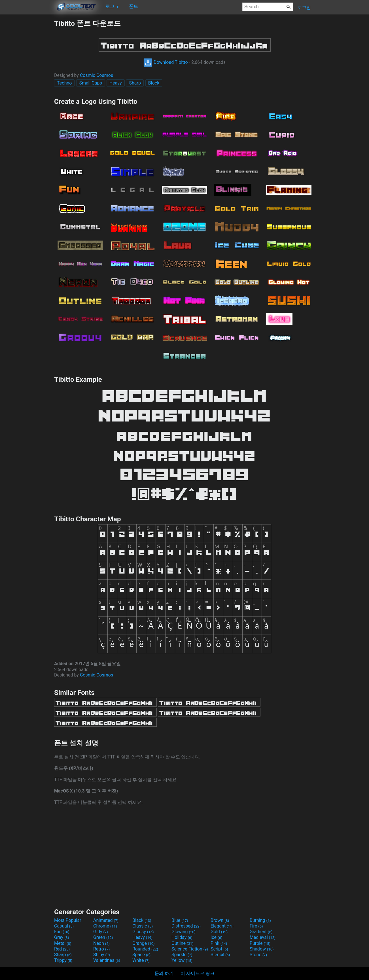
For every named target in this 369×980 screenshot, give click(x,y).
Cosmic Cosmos (97, 75)
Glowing (184, 932)
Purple (260, 943)
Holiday (182, 937)
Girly (101, 932)
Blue (180, 920)
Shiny (102, 955)
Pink (219, 943)
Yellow (182, 960)
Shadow (262, 949)
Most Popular (68, 920)
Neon (101, 943)
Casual (64, 926)
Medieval (263, 937)
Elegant (222, 926)
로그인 (304, 8)
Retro (101, 949)
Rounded (145, 949)
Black (142, 920)
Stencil (220, 955)
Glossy (143, 932)
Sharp (135, 83)
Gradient (261, 932)
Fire (256, 926)
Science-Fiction (190, 949)
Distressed (186, 926)
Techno (64, 83)
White (141, 960)
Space (141, 955)
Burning (260, 920)
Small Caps (90, 83)
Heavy (116, 83)
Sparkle (182, 955)
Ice (216, 937)
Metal (63, 943)
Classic (143, 926)
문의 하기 (164, 973)
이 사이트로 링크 (198, 973)
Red (62, 949)
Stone (258, 955)
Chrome (105, 926)
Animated (106, 920)
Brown (220, 920)
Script (219, 949)
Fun (62, 932)
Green (103, 937)
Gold (219, 932)
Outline (183, 943)
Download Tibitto (166, 62)
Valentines (107, 960)
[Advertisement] (27, 104)
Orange (144, 943)
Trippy (63, 960)
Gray (61, 937)
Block (154, 83)
